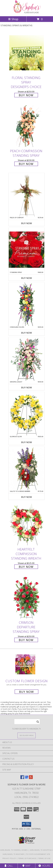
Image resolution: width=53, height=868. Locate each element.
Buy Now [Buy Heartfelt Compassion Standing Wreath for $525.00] (26, 567)
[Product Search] (27, 722)
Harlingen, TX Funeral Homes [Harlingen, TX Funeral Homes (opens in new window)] (14, 850)
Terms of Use (44, 858)
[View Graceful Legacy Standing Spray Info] (27, 359)
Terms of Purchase (27, 858)
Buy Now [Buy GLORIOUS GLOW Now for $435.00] (27, 442)
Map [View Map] (26, 866)
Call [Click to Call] (9, 866)
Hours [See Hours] (44, 866)
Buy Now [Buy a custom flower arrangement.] (26, 692)
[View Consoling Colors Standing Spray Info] (27, 304)
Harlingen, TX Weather (13, 854)
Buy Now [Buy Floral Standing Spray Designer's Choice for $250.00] (26, 95)
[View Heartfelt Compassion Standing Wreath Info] (27, 524)
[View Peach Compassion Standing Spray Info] (27, 126)
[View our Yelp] (31, 778)
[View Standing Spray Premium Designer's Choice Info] (27, 250)
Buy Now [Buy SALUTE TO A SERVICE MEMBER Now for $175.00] (27, 497)
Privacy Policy (9, 858)
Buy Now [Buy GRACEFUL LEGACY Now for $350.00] (27, 387)
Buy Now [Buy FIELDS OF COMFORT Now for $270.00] (27, 223)
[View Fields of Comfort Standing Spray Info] (27, 195)
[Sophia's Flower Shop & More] (27, 13)
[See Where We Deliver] (27, 735)
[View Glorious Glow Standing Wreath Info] (27, 414)
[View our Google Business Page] (27, 778)
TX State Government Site (38, 854)
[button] (26, 824)
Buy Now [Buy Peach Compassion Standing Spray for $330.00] (26, 164)
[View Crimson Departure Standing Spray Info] (27, 598)
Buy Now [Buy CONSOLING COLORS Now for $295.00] (27, 333)
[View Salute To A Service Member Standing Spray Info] (27, 468)
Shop (13, 19)
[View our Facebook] (22, 778)
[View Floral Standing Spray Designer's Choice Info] (27, 53)
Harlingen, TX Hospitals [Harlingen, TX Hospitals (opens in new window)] (41, 850)
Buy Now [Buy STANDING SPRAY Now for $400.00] (27, 278)
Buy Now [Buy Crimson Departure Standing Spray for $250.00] (26, 640)
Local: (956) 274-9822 (27, 797)
